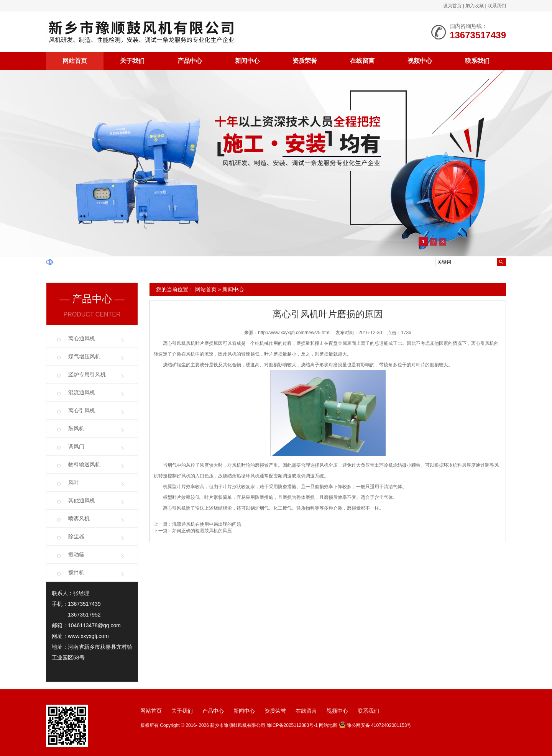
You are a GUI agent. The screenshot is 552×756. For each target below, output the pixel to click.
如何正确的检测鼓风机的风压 (202, 531)
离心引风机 (82, 410)
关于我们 (132, 61)
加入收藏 (475, 6)
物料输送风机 (84, 464)
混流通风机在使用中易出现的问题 (207, 524)
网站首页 (75, 61)
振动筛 (76, 554)
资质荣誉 (305, 61)
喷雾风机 (79, 518)
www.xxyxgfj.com (88, 636)
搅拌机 (76, 572)
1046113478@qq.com (94, 625)
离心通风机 (82, 338)
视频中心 (420, 61)
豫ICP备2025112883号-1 (292, 725)
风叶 (74, 482)
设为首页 (452, 6)
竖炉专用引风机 (87, 374)
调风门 (76, 446)
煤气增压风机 (84, 356)
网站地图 (328, 725)
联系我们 (497, 6)
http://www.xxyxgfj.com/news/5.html (294, 333)
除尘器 (76, 536)
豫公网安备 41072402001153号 (375, 725)
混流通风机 (82, 392)
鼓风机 (76, 428)
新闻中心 (247, 61)
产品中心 (190, 61)
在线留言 (362, 61)
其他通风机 (82, 500)
